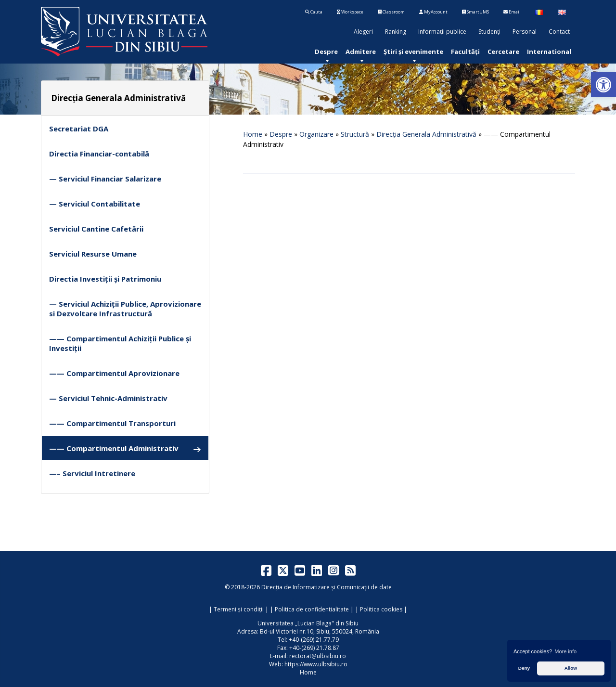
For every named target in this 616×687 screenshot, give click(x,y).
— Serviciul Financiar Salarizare (105, 179)
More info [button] (565, 651)
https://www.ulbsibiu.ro (316, 664)
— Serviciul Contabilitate (95, 204)
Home (253, 134)
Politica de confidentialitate (312, 609)
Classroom (391, 12)
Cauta (314, 12)
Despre (326, 52)
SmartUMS (475, 12)
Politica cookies (381, 609)
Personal (525, 32)
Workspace (350, 12)
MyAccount (433, 12)
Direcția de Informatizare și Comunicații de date (327, 587)
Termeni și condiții (239, 609)
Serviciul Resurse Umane (93, 254)
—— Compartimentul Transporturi (112, 423)
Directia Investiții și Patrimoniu (105, 279)
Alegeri (363, 32)
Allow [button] (571, 668)
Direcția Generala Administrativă (426, 134)
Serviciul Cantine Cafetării (96, 229)
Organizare (316, 134)
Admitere (361, 52)
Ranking (396, 32)
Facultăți (465, 52)
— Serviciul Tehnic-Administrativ (108, 398)
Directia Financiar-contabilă (99, 154)
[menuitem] (326, 52)
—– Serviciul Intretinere (92, 473)
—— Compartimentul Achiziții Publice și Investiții (120, 343)
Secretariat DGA (79, 129)
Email (512, 12)
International (549, 52)
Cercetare (503, 52)
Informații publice (442, 32)
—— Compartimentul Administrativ (125, 448)
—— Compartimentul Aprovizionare (114, 373)
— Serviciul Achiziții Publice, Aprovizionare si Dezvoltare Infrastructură (125, 309)
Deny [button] (524, 668)
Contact (559, 32)
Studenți (489, 32)
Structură (355, 134)
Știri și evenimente (413, 52)
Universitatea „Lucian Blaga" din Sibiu (308, 623)
